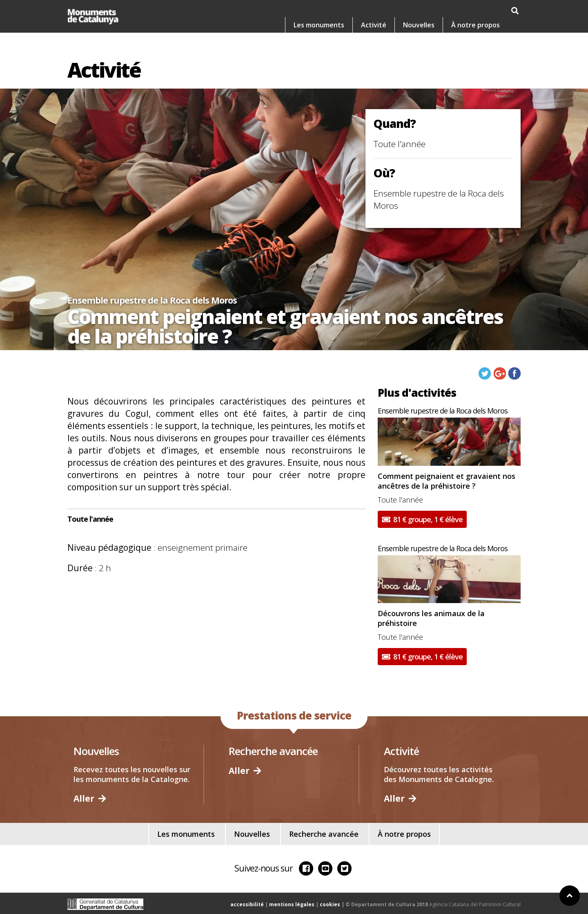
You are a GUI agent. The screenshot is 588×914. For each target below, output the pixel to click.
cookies (330, 904)
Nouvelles (419, 25)
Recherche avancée (324, 834)
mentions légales (292, 904)
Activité (374, 25)
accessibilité (247, 904)
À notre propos (476, 25)
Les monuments (319, 25)
